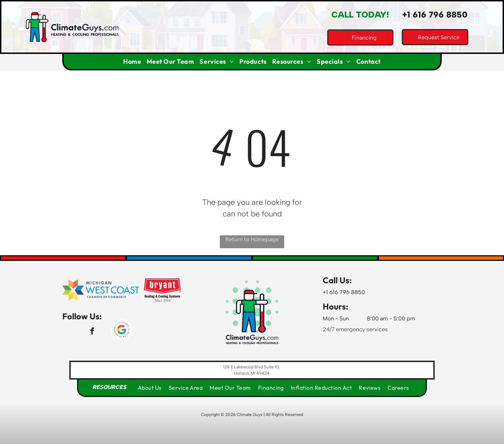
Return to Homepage (252, 239)
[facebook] (92, 332)
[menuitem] (132, 61)
